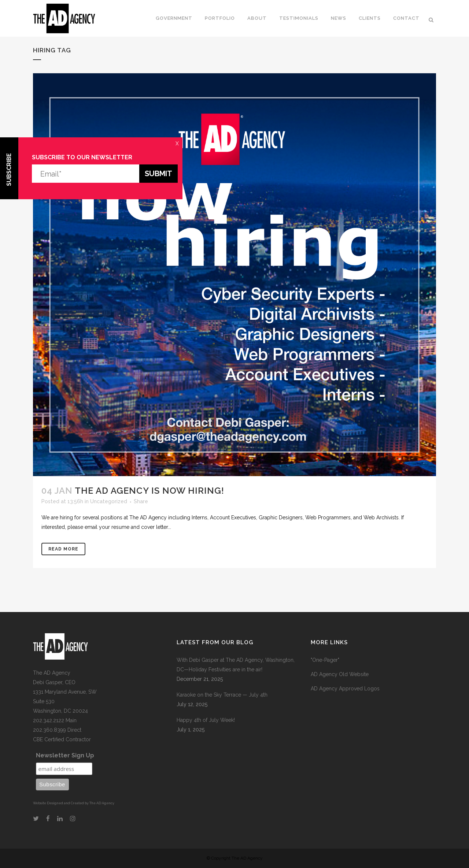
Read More (63, 549)
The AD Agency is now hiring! (149, 491)
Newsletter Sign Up (65, 755)
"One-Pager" (325, 660)
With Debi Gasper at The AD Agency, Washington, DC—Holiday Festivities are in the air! (236, 665)
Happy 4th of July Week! (206, 720)
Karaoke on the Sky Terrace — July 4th (222, 695)
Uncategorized (109, 501)
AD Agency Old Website (340, 674)
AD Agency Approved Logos (345, 689)
